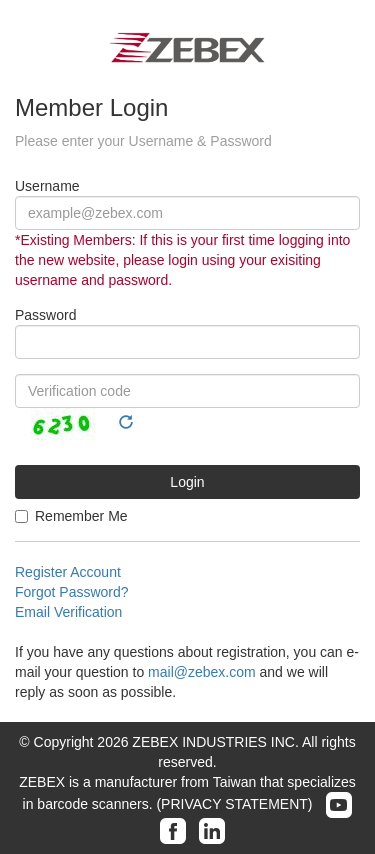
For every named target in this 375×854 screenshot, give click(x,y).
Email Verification (68, 612)
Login (187, 482)
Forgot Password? (72, 592)
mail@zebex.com (202, 672)
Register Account (68, 572)
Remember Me (71, 516)
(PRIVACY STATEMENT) (234, 804)
